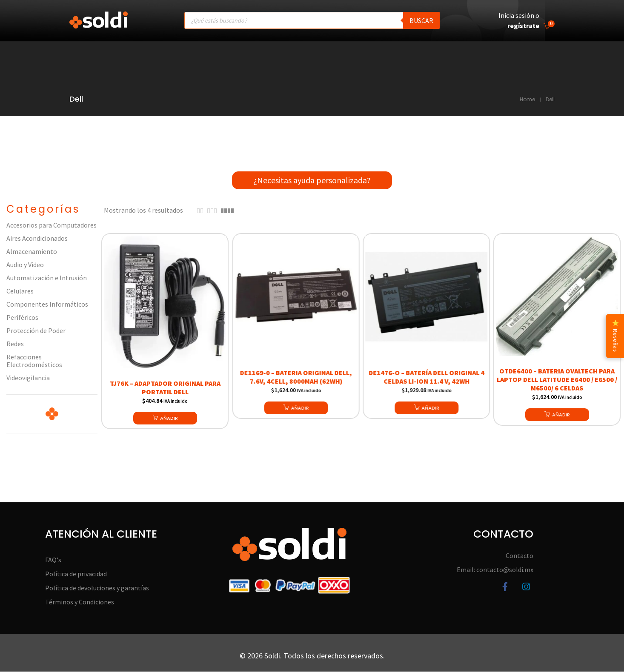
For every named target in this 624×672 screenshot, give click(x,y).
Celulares (20, 292)
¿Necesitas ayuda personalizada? (312, 181)
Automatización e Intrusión (47, 279)
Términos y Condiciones (80, 603)
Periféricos (22, 318)
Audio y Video (25, 265)
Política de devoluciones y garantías (97, 589)
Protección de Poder (36, 331)
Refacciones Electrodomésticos (34, 362)
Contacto (520, 556)
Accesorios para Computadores (52, 226)
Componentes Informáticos (47, 305)
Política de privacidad (76, 575)
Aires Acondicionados (37, 239)
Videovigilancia (28, 379)
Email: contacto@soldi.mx (495, 570)
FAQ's (53, 561)
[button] (165, 419)
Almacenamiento (32, 252)
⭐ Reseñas (615, 336)
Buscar (421, 20)
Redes (15, 345)
